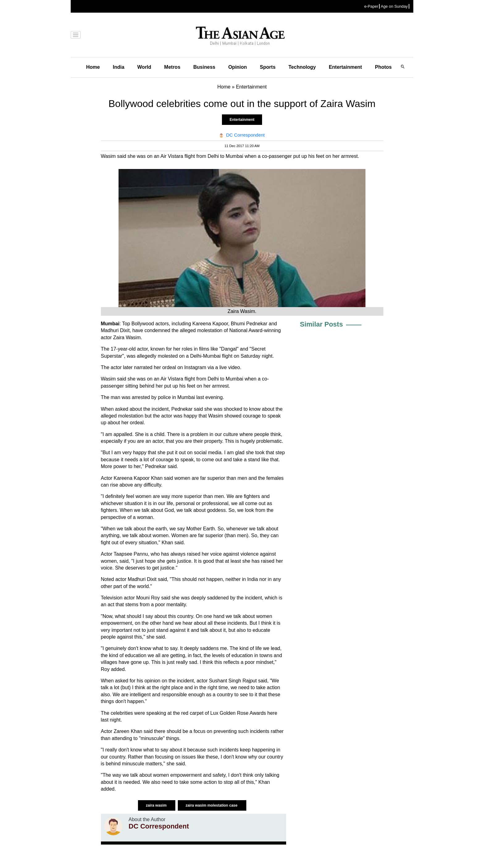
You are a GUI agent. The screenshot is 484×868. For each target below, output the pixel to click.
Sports (268, 67)
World (144, 67)
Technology (302, 67)
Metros (172, 67)
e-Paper (371, 6)
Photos (383, 67)
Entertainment (345, 67)
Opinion (237, 67)
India (118, 67)
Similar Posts (321, 324)
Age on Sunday (394, 6)
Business (204, 67)
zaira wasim (157, 805)
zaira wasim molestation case (212, 805)
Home (93, 67)
